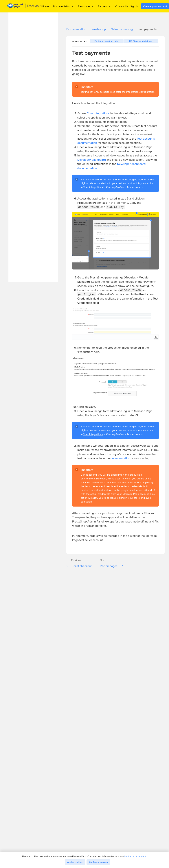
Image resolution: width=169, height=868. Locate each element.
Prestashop (99, 29)
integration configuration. (141, 92)
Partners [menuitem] (104, 6)
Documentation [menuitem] (63, 6)
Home (45, 6)
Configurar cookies (98, 862)
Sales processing (122, 29)
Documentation (76, 29)
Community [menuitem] (123, 6)
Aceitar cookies (75, 862)
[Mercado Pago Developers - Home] (25, 6)
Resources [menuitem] (86, 6)
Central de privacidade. (135, 856)
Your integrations (98, 113)
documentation (120, 458)
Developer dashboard (92, 160)
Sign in (134, 6)
